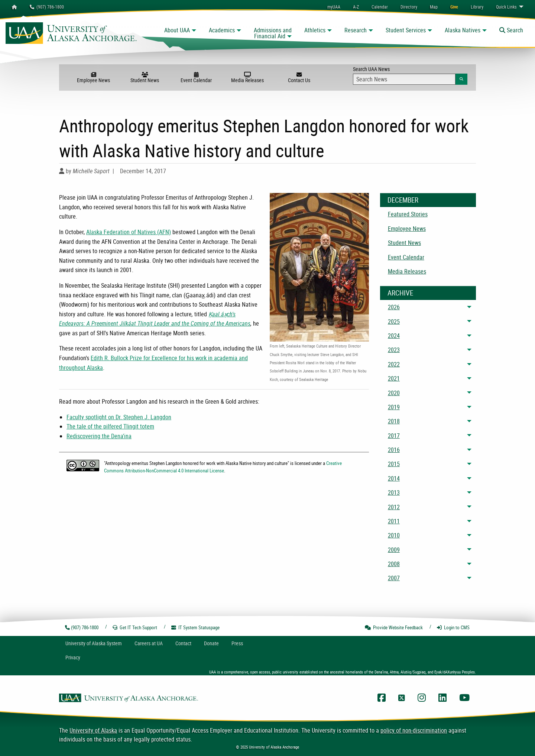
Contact (183, 643)
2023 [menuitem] (394, 350)
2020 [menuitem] (394, 393)
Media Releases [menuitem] (407, 271)
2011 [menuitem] (394, 521)
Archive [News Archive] (400, 293)
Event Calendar (196, 78)
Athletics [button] (315, 30)
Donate (211, 643)
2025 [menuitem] (394, 322)
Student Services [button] (406, 30)
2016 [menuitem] (394, 450)
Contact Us (299, 78)
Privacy (73, 657)
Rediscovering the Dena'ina (99, 436)
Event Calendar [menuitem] (406, 257)
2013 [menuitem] (394, 492)
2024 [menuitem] (394, 336)
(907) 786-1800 (47, 7)
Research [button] (356, 30)
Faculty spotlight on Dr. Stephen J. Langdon (119, 417)
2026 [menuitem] (394, 307)
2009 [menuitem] (394, 550)
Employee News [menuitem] (407, 229)
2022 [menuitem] (394, 364)
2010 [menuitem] (394, 535)
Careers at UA (149, 643)
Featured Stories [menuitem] (408, 214)
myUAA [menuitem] (334, 7)
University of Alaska (93, 730)
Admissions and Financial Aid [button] (273, 33)
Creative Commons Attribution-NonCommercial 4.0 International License (223, 467)
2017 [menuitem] (394, 436)
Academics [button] (222, 30)
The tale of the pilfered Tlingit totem (110, 426)
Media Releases (247, 78)
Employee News (93, 78)
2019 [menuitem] (394, 407)
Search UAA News (410, 75)
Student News (145, 78)
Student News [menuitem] (404, 243)
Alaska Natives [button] (463, 30)
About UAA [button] (177, 30)
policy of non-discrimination (414, 730)
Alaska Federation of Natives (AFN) (129, 232)
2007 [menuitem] (394, 578)
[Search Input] (404, 79)
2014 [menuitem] (394, 478)
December (403, 200)
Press (237, 643)
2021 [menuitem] (394, 378)
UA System (94, 643)
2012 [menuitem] (394, 507)
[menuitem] (380, 7)
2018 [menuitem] (394, 421)
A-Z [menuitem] (356, 7)
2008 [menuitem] (394, 564)
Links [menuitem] (506, 7)
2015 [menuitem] (394, 464)
